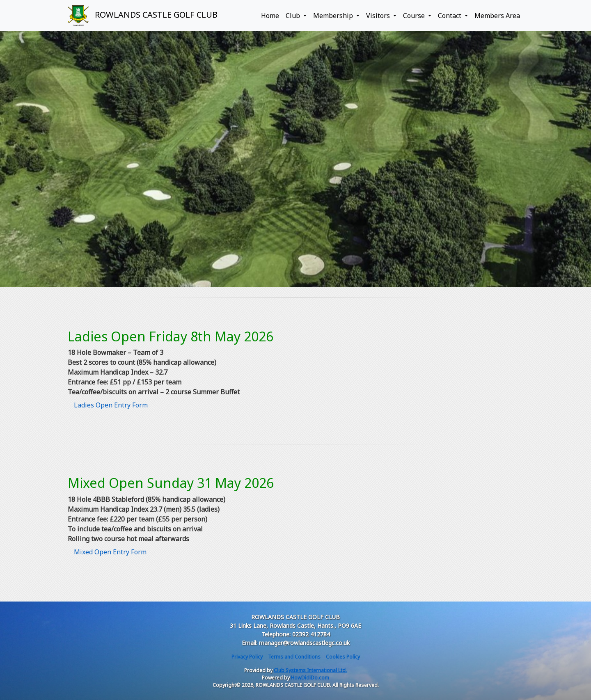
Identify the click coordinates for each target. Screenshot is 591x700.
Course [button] (415, 16)
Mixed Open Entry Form (110, 552)
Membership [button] (334, 16)
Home (270, 16)
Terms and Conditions (294, 657)
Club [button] (294, 16)
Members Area (497, 16)
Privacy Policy (247, 657)
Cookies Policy (343, 657)
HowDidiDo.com (310, 678)
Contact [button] (450, 16)
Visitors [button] (379, 16)
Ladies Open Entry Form (111, 405)
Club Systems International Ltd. (310, 670)
